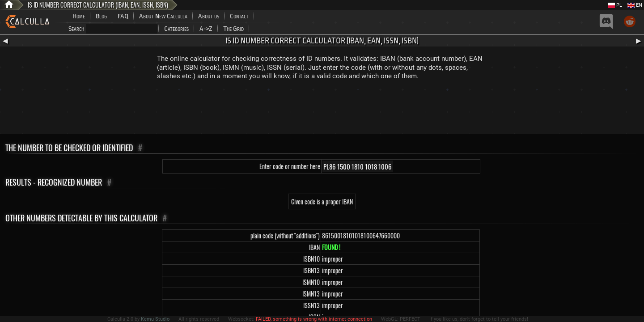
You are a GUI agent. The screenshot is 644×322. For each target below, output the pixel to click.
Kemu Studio (155, 319)
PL (615, 5)
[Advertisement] (322, 109)
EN (635, 5)
